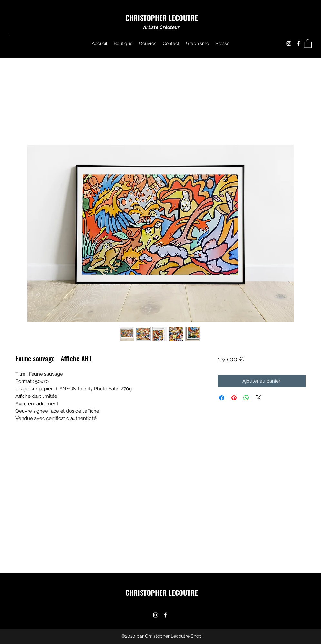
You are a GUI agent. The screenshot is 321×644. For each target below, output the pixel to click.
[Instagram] (289, 43)
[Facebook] (298, 43)
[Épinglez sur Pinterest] (234, 398)
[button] (308, 43)
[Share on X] (258, 398)
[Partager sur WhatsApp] (246, 398)
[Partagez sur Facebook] (222, 398)
